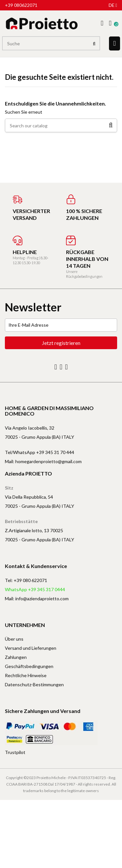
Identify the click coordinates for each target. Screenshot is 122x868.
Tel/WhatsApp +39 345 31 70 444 (40, 452)
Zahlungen (16, 657)
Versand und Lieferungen (31, 648)
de (113, 5)
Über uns (14, 639)
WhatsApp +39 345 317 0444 (35, 589)
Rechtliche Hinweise (26, 675)
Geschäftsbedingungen (29, 666)
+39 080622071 (21, 5)
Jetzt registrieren (61, 343)
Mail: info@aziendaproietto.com (37, 598)
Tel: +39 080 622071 (26, 580)
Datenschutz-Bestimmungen (34, 684)
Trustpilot (15, 752)
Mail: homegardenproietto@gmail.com (43, 461)
